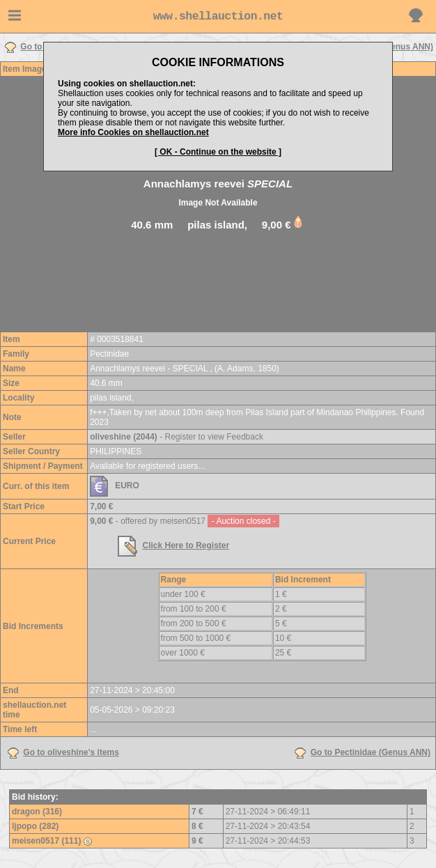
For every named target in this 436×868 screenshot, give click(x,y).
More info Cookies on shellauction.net (133, 132)
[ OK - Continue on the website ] (218, 152)
